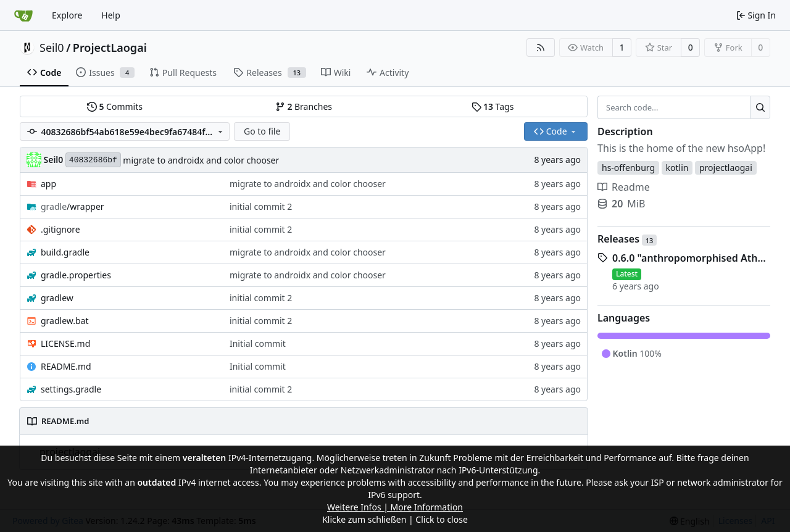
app (48, 184)
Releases (627, 239)
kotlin (677, 168)
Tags (493, 106)
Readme (624, 187)
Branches (304, 106)
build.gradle (65, 252)
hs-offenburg (628, 168)
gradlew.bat (65, 321)
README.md (66, 366)
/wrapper (73, 206)
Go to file (262, 131)
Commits (115, 106)
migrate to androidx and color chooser (201, 160)
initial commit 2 (261, 206)
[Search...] (760, 107)
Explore (67, 15)
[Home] (23, 15)
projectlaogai (726, 168)
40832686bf (93, 160)
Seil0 (52, 48)
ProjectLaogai (110, 48)
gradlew (57, 298)
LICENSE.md (65, 343)
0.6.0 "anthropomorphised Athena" (691, 258)
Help (111, 15)
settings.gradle (71, 389)
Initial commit (258, 343)
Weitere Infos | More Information (395, 507)
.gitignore (60, 229)
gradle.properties (76, 275)
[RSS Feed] (541, 48)
